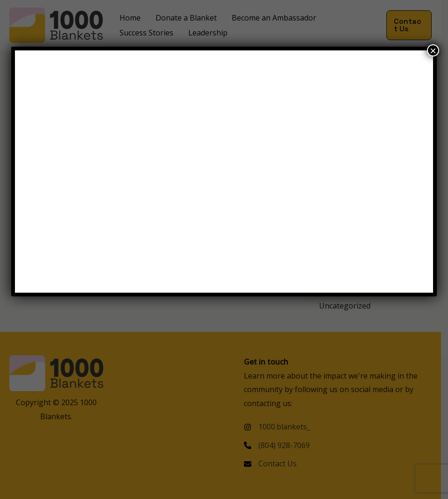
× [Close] (433, 50)
